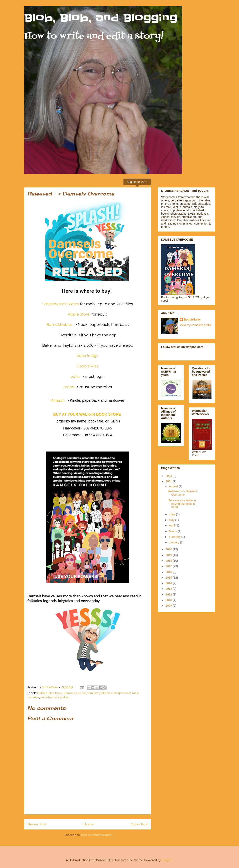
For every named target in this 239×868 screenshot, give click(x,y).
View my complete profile (196, 325)
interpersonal (122, 693)
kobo (81, 356)
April (172, 525)
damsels (69, 693)
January (175, 542)
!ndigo (93, 356)
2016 (169, 572)
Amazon (58, 400)
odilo (75, 377)
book (59, 693)
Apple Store (79, 314)
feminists (93, 693)
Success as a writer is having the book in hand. (182, 504)
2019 (169, 555)
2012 (169, 594)
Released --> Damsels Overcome (182, 493)
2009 (169, 606)
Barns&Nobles (60, 325)
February (175, 537)
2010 (169, 600)
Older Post (139, 824)
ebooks (81, 693)
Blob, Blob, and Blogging (101, 18)
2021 (169, 481)
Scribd (69, 387)
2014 (169, 583)
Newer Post (37, 824)
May (172, 520)
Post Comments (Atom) (97, 835)
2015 (169, 578)
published (47, 697)
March (173, 531)
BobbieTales (46, 693)
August (174, 486)
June (173, 514)
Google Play (88, 366)
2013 (169, 589)
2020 (169, 549)
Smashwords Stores (61, 304)
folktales (106, 693)
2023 (169, 476)
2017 (169, 566)
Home (88, 824)
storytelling (62, 697)
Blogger (167, 860)
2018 (169, 561)
